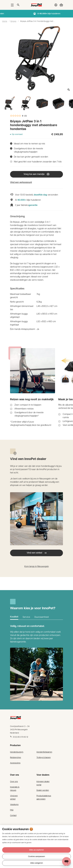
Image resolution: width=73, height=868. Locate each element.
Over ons (14, 781)
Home (5, 21)
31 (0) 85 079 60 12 (19, 737)
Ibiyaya (13, 21)
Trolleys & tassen (44, 757)
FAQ (12, 810)
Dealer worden (43, 790)
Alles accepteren (36, 850)
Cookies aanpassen (36, 857)
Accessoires (15, 763)
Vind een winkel (37, 553)
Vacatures (14, 804)
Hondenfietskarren (44, 752)
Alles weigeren (37, 863)
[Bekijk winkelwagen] (60, 5)
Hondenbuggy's (17, 752)
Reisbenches (16, 757)
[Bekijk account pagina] (56, 5)
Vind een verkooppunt (21, 182)
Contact (13, 815)
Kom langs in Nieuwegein (37, 567)
